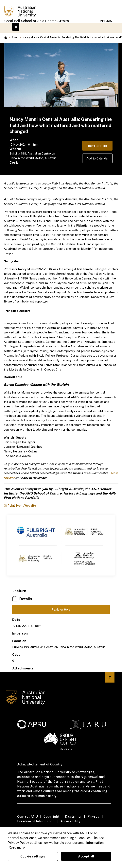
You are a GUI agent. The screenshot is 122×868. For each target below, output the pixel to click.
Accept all (86, 856)
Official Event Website (20, 506)
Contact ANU (27, 817)
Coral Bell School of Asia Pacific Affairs (37, 21)
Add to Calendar (97, 158)
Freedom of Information (36, 821)
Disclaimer (73, 817)
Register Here (97, 146)
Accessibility (70, 821)
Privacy (94, 817)
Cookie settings (33, 856)
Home (6, 38)
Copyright (51, 817)
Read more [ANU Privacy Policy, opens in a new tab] (17, 847)
